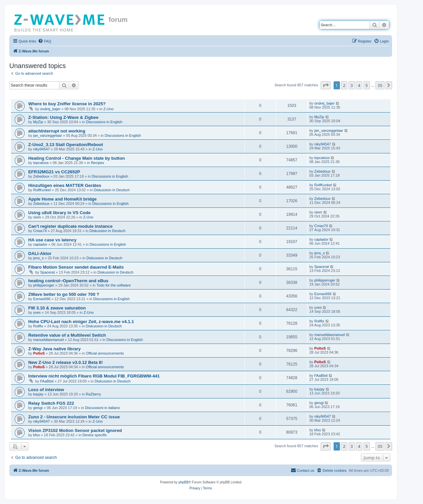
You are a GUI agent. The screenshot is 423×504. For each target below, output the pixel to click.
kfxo (37, 435)
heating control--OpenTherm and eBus (68, 281)
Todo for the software (114, 285)
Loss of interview (46, 390)
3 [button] (352, 85)
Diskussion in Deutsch (112, 190)
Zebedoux (41, 176)
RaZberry (93, 394)
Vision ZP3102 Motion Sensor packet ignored (75, 430)
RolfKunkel (42, 190)
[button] (326, 85)
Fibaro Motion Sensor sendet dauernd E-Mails (76, 267)
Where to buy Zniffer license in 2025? (67, 104)
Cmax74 (40, 231)
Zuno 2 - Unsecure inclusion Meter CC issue (74, 417)
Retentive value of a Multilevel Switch (67, 335)
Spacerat (48, 272)
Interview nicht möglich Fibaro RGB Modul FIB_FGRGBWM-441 (94, 376)
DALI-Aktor (40, 253)
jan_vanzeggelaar (48, 135)
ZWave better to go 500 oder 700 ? (64, 294)
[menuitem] (45, 41)
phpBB (183, 482)
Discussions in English (104, 122)
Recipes (97, 163)
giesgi (38, 408)
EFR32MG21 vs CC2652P (54, 172)
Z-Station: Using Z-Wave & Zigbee (63, 117)
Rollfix (38, 326)
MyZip (38, 122)
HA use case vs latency (52, 240)
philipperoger (44, 285)
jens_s (39, 258)
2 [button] (344, 85)
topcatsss (41, 163)
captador (40, 244)
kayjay (38, 394)
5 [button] (367, 85)
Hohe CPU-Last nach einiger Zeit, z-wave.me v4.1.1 (81, 322)
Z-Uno (108, 109)
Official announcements (105, 353)
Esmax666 (42, 299)
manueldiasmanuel (49, 340)
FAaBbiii (47, 381)
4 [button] (359, 85)
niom (37, 217)
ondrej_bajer (50, 109)
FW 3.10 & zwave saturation (57, 308)
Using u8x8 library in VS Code (59, 213)
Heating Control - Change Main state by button (77, 158)
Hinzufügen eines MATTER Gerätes (65, 185)
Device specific (95, 435)
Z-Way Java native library (54, 349)
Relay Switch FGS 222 (51, 403)
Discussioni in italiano (103, 408)
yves (37, 312)
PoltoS (39, 353)
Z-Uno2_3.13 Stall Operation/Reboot (66, 145)
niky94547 (42, 149)
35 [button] (380, 85)
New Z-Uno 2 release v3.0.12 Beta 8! (65, 362)
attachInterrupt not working (57, 131)
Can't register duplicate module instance (70, 226)
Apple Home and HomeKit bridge (62, 199)
